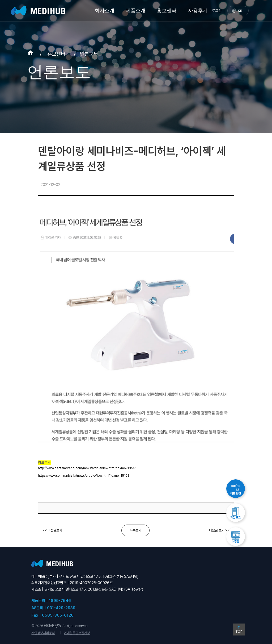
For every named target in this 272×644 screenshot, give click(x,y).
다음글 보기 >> (219, 530)
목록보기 (135, 530)
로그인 (217, 11)
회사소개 (104, 11)
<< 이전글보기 (52, 530)
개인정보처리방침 (43, 633)
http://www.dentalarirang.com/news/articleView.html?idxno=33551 (87, 468)
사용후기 (198, 11)
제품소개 (135, 11)
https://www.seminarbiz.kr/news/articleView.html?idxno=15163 (84, 476)
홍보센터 (167, 11)
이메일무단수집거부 (77, 633)
